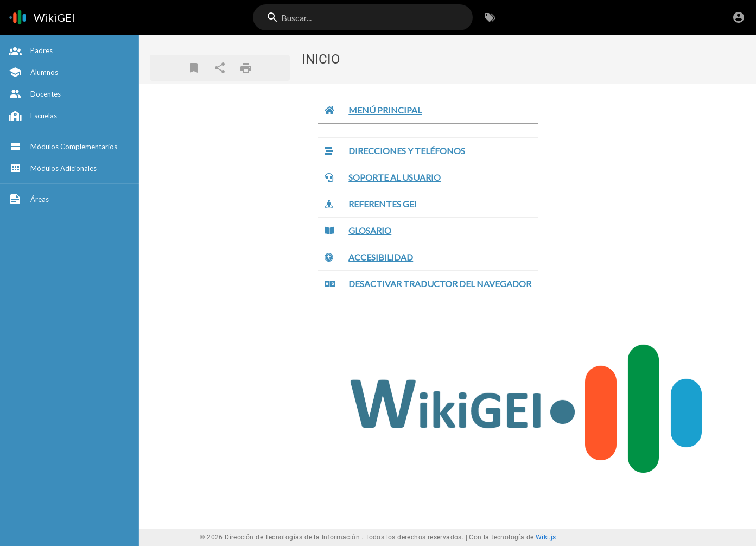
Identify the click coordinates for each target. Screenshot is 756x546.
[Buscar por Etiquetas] (490, 17)
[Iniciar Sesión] (739, 17)
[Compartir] (220, 68)
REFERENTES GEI (383, 204)
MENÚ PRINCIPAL (385, 110)
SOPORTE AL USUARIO (395, 177)
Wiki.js (546, 537)
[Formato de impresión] (246, 68)
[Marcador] (194, 68)
